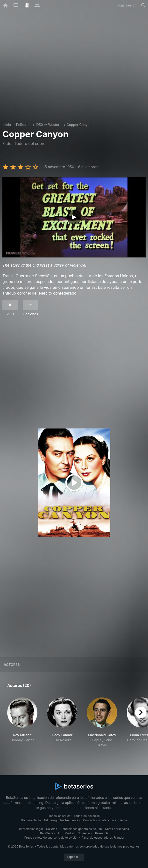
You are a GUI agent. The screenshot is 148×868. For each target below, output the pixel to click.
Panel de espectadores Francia (102, 838)
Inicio (7, 125)
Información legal (31, 829)
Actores (12, 665)
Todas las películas (87, 816)
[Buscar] (143, 5)
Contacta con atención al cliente (105, 820)
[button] (22, 725)
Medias (70, 833)
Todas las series (59, 816)
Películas (23, 125)
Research (102, 833)
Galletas (52, 829)
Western (55, 125)
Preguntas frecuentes (65, 820)
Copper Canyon (79, 125)
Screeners (85, 833)
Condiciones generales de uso (81, 829)
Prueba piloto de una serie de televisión (51, 838)
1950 (39, 125)
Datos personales (117, 829)
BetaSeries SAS (51, 833)
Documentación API (35, 820)
